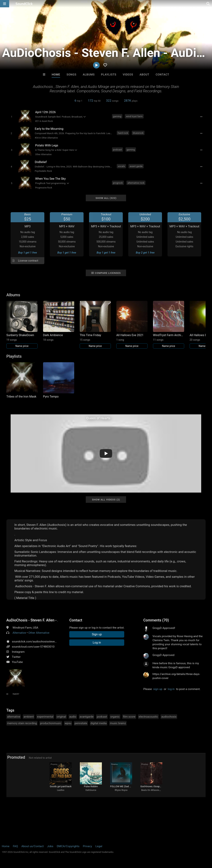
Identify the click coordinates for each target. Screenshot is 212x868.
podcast (118, 150)
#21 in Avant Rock (44, 121)
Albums (89, 75)
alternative (14, 717)
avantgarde (86, 717)
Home (56, 75)
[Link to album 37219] (95, 325)
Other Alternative (43, 154)
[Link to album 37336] (22, 325)
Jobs (50, 846)
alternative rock (136, 183)
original (61, 717)
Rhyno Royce (121, 790)
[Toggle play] (12, 117)
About (144, 75)
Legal (99, 846)
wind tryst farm (134, 116)
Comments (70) (156, 620)
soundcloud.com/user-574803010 (33, 647)
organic (115, 717)
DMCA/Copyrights (68, 846)
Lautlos (61, 790)
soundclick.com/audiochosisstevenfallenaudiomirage (45, 642)
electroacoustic (148, 717)
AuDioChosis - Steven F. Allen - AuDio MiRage (32, 620)
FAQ (15, 846)
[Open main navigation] (5, 4)
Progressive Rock (44, 188)
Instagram (18, 652)
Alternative (19, 633)
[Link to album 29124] (169, 325)
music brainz (118, 723)
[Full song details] (201, 117)
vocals (121, 166)
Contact (162, 75)
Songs (71, 75)
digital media (99, 723)
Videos (128, 75)
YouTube (17, 662)
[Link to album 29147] (132, 325)
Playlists (109, 75)
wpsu (68, 723)
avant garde (136, 166)
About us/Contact (33, 846)
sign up (158, 689)
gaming (117, 116)
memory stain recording (22, 723)
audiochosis (169, 717)
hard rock (123, 133)
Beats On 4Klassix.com (153, 790)
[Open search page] (208, 4)
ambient (29, 717)
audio (73, 717)
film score (129, 717)
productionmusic (51, 723)
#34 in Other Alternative (46, 138)
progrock (118, 183)
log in (171, 689)
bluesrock (138, 133)
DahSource (91, 790)
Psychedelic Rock (43, 171)
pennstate (81, 723)
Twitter (16, 657)
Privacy (87, 846)
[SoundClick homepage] (24, 4)
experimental (45, 717)
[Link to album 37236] (59, 321)
